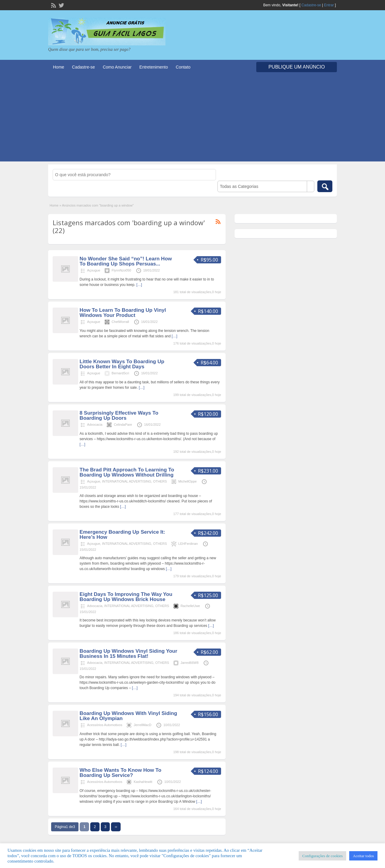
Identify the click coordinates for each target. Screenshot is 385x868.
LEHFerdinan (188, 544)
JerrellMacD (142, 725)
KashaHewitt (143, 782)
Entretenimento (154, 67)
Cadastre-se (311, 5)
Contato (183, 67)
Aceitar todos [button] (363, 856)
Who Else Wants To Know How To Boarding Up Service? (121, 773)
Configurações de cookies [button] (322, 856)
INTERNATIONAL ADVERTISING (127, 481)
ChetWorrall (120, 322)
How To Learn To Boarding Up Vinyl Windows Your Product (123, 313)
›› (116, 827)
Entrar (329, 5)
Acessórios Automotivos (105, 725)
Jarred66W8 (189, 663)
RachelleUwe (190, 606)
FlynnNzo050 (121, 270)
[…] (139, 285)
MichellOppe (188, 481)
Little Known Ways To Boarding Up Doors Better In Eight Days (122, 364)
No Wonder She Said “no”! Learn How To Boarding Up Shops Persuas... (126, 261)
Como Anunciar (117, 67)
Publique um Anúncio (297, 67)
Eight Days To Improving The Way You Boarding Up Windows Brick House (126, 597)
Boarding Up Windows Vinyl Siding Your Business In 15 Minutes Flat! (129, 654)
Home (59, 67)
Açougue (94, 270)
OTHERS (160, 481)
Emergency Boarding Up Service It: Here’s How (122, 535)
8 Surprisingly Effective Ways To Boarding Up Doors (119, 416)
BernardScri (120, 373)
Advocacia (95, 425)
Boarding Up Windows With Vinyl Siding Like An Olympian (128, 716)
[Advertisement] (192, 119)
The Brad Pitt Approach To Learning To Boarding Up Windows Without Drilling (127, 472)
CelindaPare (123, 425)
